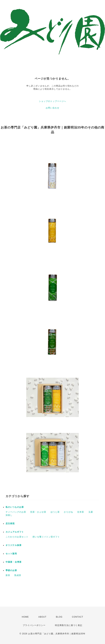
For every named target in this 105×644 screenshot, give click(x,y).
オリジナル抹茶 (14, 545)
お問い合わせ (52, 108)
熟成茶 (18, 575)
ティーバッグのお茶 (16, 512)
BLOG (59, 617)
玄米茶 (81, 512)
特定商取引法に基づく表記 (69, 625)
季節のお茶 (11, 570)
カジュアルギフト (15, 532)
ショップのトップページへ (52, 101)
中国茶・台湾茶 (14, 562)
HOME (25, 617)
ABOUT (42, 617)
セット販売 (11, 554)
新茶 (8, 575)
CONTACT (78, 617)
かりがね (68, 512)
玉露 (91, 512)
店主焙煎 (10, 524)
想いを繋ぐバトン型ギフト (46, 537)
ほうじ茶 (55, 512)
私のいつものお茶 (15, 507)
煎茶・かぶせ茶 (38, 512)
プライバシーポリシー (34, 625)
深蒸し (9, 515)
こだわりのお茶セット (17, 537)
